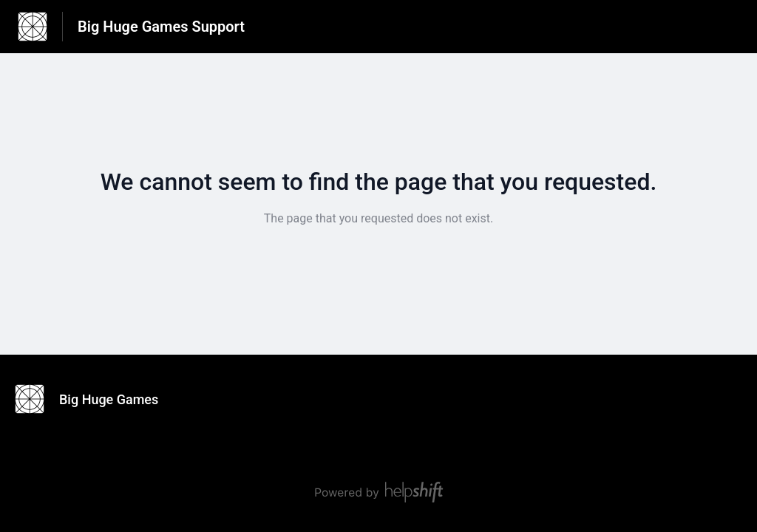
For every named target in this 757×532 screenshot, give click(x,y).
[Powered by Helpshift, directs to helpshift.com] (378, 492)
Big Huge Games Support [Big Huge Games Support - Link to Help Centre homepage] (161, 27)
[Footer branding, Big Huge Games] (94, 399)
